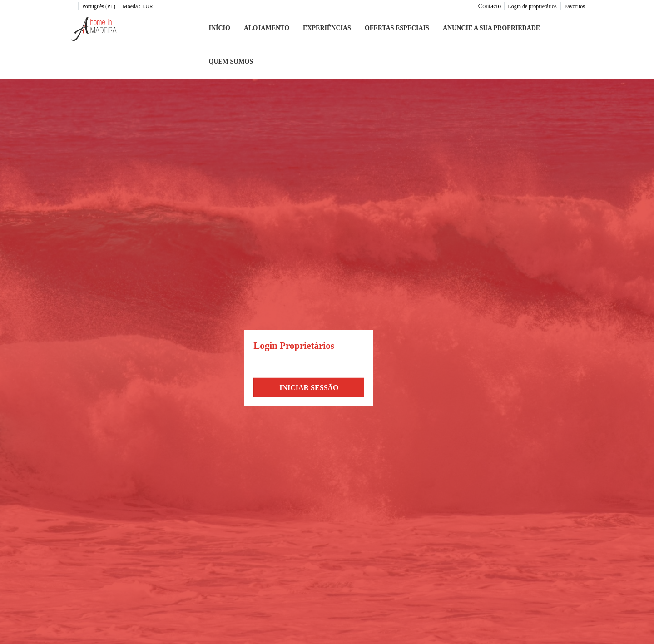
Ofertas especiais (397, 28)
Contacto (490, 6)
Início (220, 28)
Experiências (327, 28)
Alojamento (267, 28)
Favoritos (575, 6)
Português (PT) (99, 6)
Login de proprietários (532, 6)
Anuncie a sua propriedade (491, 28)
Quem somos (231, 62)
